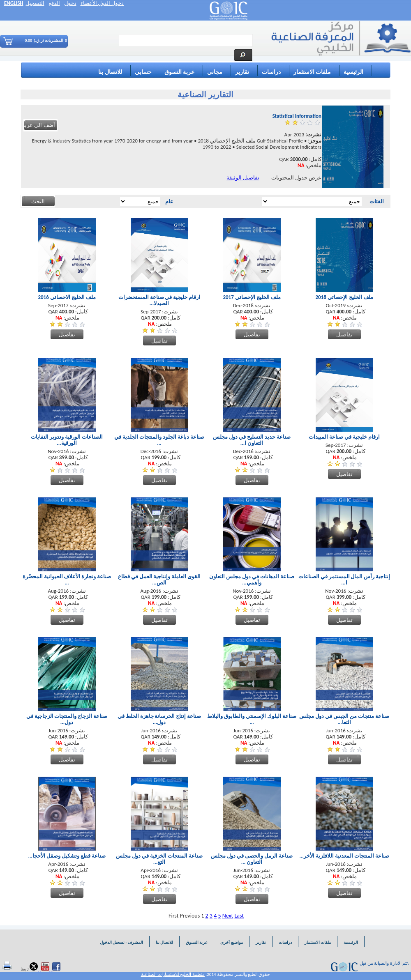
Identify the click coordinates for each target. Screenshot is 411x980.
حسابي (143, 72)
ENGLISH (14, 3)
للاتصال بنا (110, 72)
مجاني (215, 72)
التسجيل (35, 3)
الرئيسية (353, 72)
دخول (70, 3)
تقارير (242, 72)
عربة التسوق (179, 72)
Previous (190, 916)
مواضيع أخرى (231, 942)
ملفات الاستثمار (312, 72)
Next (228, 916)
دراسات (271, 72)
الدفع (54, 3)
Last (239, 916)
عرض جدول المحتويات (296, 178)
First (173, 916)
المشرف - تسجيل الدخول (121, 942)
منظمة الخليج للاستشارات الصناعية (173, 974)
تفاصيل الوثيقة (243, 178)
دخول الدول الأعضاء (102, 3)
